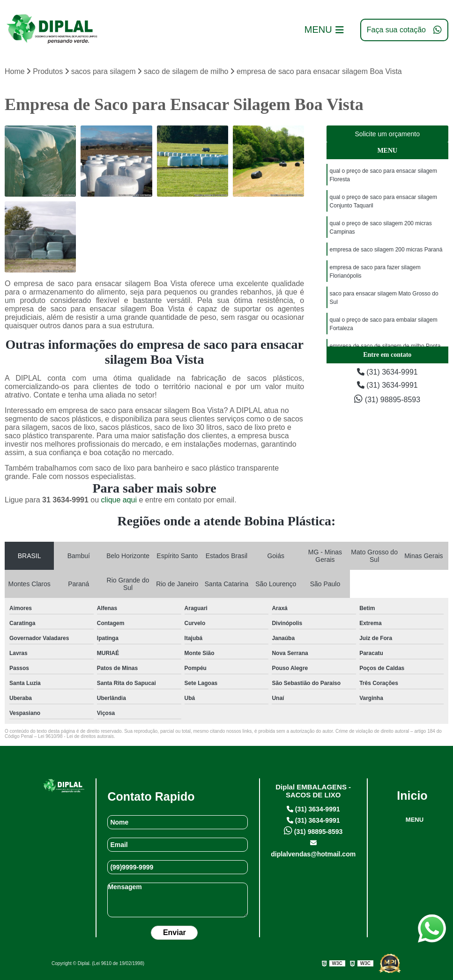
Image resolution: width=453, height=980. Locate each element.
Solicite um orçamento (388, 134)
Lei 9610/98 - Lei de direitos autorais (76, 736)
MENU (415, 820)
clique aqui (119, 500)
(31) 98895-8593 (387, 399)
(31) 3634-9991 (387, 372)
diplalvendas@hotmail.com (313, 849)
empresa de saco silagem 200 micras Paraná (386, 250)
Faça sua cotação (404, 30)
